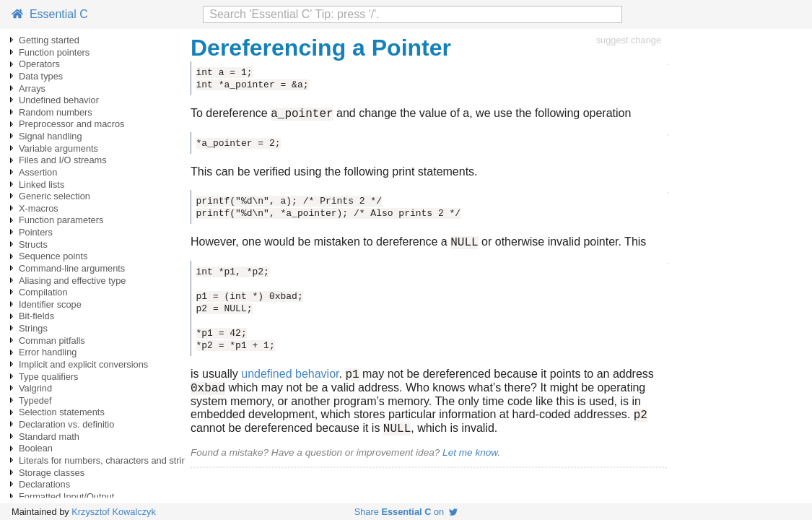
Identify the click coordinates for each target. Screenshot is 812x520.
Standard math (49, 437)
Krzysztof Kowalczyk (114, 512)
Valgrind (35, 388)
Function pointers (54, 52)
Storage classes (52, 473)
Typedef (35, 400)
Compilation (43, 292)
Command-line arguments (72, 268)
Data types (41, 76)
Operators (39, 64)
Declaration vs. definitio (66, 424)
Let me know (470, 465)
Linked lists (42, 185)
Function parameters (61, 220)
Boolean (36, 448)
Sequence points (53, 256)
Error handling (48, 352)
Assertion (38, 172)
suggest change (629, 40)
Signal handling (51, 136)
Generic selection (54, 196)
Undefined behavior (59, 100)
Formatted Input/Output (66, 497)
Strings (33, 328)
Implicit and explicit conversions (83, 364)
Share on (406, 512)
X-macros (39, 208)
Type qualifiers (49, 377)
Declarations (44, 484)
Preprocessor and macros (72, 124)
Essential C (50, 14)
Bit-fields (36, 316)
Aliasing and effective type (72, 281)
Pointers (36, 232)
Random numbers (56, 112)
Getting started (49, 40)
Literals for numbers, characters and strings (108, 460)
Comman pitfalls (52, 341)
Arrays (32, 88)
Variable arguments (58, 148)
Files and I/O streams (63, 160)
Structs (33, 244)
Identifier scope (50, 304)
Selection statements (62, 412)
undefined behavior (290, 380)
